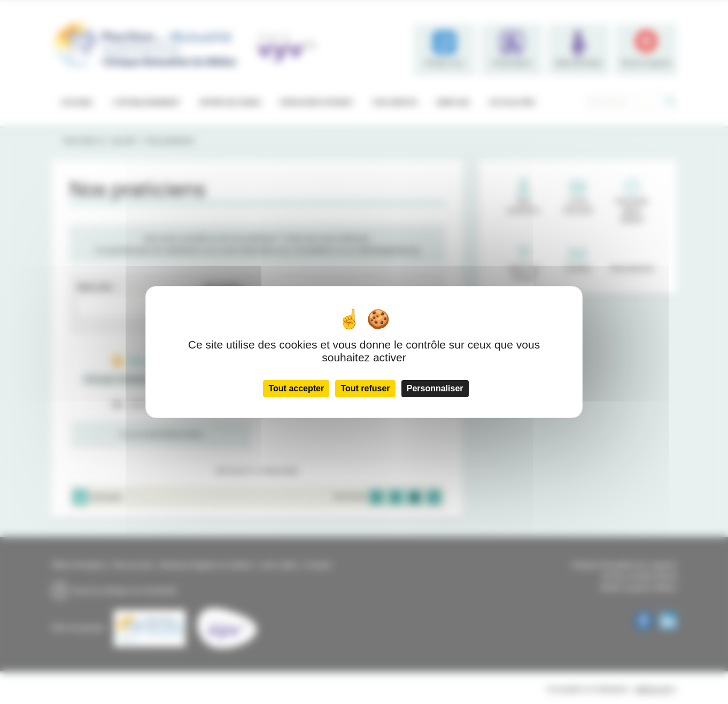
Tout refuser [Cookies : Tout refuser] (365, 388)
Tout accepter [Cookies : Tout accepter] (296, 388)
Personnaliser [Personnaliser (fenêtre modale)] (435, 388)
